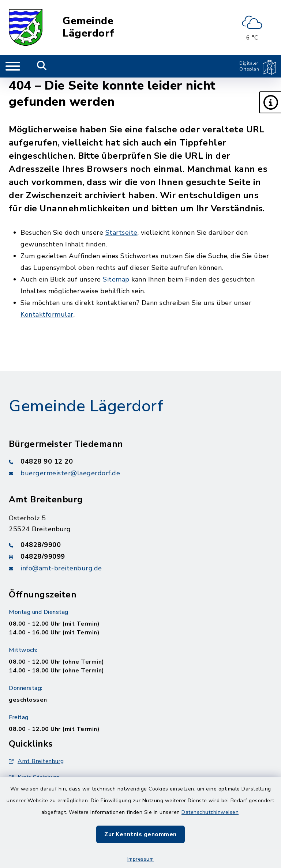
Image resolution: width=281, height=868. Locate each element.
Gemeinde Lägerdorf (89, 27)
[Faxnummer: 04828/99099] (140, 556)
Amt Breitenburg (36, 761)
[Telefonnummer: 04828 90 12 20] (140, 461)
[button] (270, 102)
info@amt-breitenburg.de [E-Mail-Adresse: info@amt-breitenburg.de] (61, 568)
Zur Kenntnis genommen (140, 834)
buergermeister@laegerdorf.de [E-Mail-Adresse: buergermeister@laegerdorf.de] (70, 473)
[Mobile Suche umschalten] (42, 66)
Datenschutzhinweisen (210, 812)
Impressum (141, 859)
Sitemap (116, 279)
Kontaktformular (47, 314)
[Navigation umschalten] (13, 66)
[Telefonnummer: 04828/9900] (140, 545)
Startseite (121, 233)
